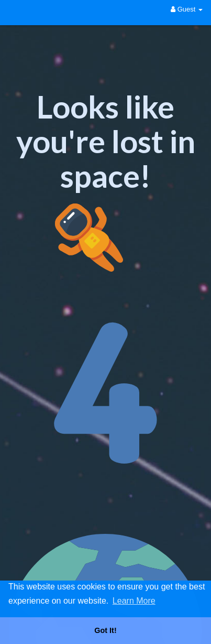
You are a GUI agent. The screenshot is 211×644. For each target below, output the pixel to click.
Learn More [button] (134, 601)
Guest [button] (187, 9)
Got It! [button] (105, 630)
